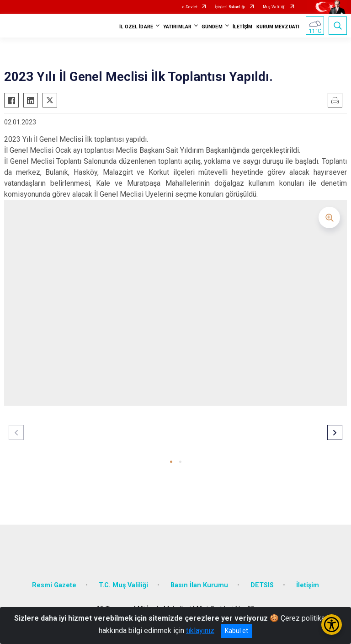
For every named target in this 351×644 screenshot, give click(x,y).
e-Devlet (190, 7)
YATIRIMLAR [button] (177, 27)
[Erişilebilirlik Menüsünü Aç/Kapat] (332, 625)
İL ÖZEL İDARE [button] (136, 27)
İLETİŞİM (243, 27)
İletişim (308, 585)
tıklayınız (200, 631)
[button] (171, 462)
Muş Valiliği (274, 7)
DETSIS (262, 585)
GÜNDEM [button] (212, 27)
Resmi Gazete (54, 585)
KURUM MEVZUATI (278, 27)
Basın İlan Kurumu (199, 585)
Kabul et (237, 631)
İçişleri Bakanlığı (230, 7)
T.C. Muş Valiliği (123, 585)
